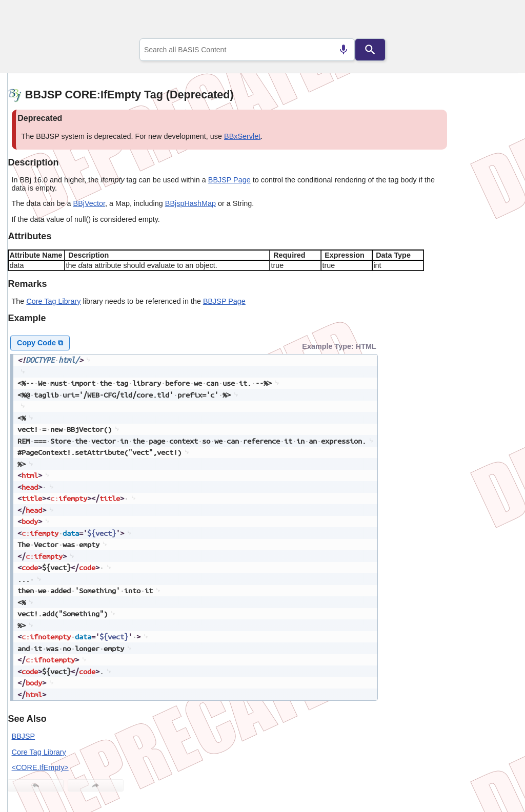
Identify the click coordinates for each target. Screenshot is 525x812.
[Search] (370, 50)
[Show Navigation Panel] (497, 21)
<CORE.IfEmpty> (40, 767)
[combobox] (247, 50)
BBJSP (24, 736)
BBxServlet (242, 136)
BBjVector (89, 203)
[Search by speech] (344, 50)
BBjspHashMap (190, 203)
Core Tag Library (53, 301)
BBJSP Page (229, 180)
